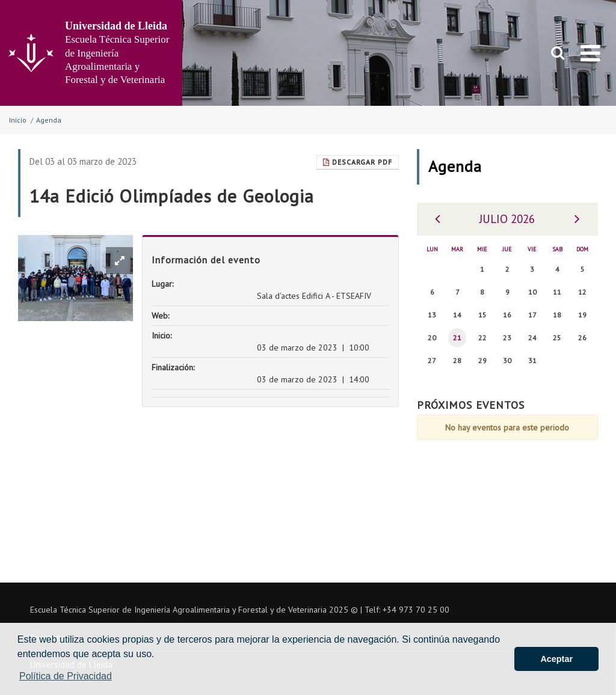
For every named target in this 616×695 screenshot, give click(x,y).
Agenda (49, 120)
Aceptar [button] (556, 659)
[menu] (590, 53)
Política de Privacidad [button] (66, 676)
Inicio (18, 120)
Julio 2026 (507, 219)
